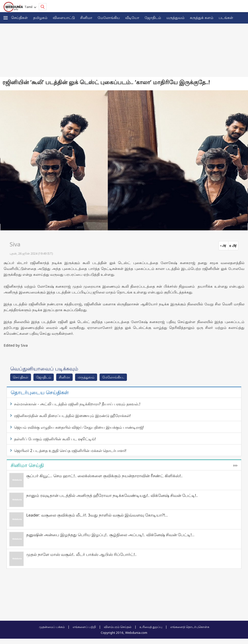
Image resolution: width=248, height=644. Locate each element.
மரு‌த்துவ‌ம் (86, 377)
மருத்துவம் (175, 17)
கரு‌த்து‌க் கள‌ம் (202, 17)
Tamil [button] (29, 7)
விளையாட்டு (64, 17)
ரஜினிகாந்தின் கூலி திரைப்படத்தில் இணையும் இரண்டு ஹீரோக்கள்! (72, 416)
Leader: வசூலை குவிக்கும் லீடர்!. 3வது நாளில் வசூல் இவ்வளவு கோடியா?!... (97, 515)
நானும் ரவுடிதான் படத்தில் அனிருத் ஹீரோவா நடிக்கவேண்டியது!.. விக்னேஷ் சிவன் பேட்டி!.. (112, 495)
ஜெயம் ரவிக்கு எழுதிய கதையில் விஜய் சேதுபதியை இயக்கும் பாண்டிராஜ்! (79, 427)
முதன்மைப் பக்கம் (52, 627)
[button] (6, 18)
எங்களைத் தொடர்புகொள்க (190, 627)
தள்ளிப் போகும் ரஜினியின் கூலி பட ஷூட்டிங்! (55, 439)
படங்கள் (226, 17)
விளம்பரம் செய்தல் (118, 627)
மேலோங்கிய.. (113, 377)
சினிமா (86, 17)
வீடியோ (132, 17)
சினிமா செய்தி (27, 465)
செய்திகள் (19, 17)
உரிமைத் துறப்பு (151, 627)
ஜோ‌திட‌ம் (153, 17)
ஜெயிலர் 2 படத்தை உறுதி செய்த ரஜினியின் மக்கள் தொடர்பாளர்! (70, 451)
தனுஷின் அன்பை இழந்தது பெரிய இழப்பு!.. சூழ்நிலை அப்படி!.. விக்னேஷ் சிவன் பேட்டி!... (110, 535)
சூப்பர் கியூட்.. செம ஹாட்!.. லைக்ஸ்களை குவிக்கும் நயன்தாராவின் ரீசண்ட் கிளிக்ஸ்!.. (104, 476)
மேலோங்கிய (109, 17)
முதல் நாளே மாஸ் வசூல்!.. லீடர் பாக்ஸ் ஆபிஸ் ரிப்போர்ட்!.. (81, 554)
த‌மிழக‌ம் (40, 17)
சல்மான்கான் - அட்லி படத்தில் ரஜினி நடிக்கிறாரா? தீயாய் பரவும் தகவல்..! (77, 404)
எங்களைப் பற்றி (84, 627)
